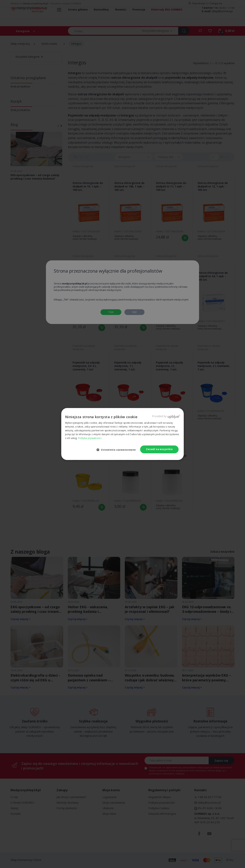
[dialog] (122, 434)
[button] (118, 450)
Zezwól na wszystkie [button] (159, 449)
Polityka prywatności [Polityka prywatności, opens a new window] (90, 438)
